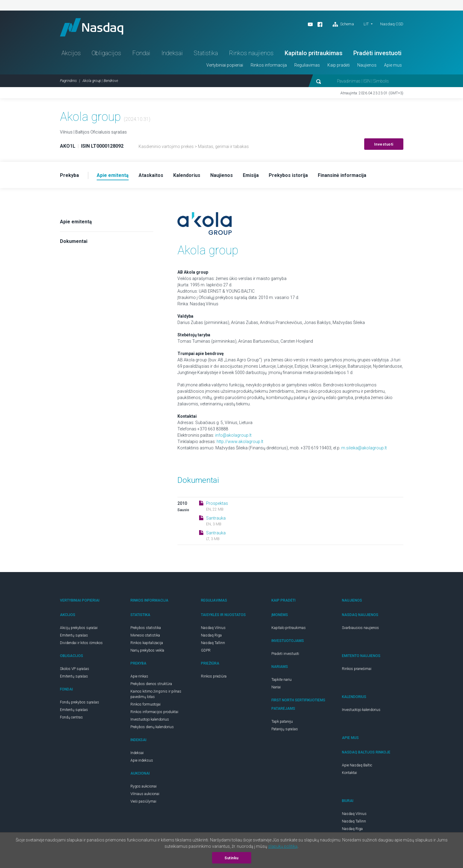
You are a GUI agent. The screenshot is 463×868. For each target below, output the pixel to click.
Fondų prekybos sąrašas (80, 702)
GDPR (206, 650)
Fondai (141, 53)
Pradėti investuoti (377, 53)
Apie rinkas (139, 676)
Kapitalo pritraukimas (314, 53)
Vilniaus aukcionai (145, 794)
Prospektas (217, 503)
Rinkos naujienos (251, 53)
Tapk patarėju (282, 722)
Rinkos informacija (269, 65)
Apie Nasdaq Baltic (357, 765)
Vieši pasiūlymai (143, 801)
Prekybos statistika (146, 628)
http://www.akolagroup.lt (240, 442)
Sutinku (231, 858)
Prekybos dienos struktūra (151, 684)
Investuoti (384, 144)
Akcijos (71, 53)
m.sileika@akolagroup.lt (364, 448)
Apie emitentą (76, 222)
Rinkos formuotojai (145, 704)
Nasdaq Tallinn (213, 643)
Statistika (206, 53)
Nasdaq (92, 27)
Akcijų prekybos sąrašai (79, 628)
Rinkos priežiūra (214, 676)
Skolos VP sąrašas (75, 669)
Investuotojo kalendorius (150, 719)
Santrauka (216, 518)
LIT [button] (366, 24)
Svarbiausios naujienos (360, 628)
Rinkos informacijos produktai (154, 712)
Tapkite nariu (282, 680)
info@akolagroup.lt (233, 435)
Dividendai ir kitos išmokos (81, 643)
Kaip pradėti (339, 65)
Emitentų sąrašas (74, 635)
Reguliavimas (307, 65)
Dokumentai (74, 241)
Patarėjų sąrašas (285, 729)
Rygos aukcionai (144, 786)
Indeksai (172, 53)
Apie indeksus (142, 760)
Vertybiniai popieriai (225, 65)
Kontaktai (349, 773)
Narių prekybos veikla (147, 650)
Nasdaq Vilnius (213, 628)
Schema (343, 24)
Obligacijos (106, 53)
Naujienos (367, 65)
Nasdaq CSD (392, 24)
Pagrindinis (68, 81)
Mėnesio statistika (145, 635)
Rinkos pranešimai (357, 669)
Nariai (276, 687)
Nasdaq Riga (211, 635)
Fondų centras (71, 717)
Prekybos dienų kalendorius (152, 727)
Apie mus (393, 65)
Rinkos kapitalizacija (147, 643)
